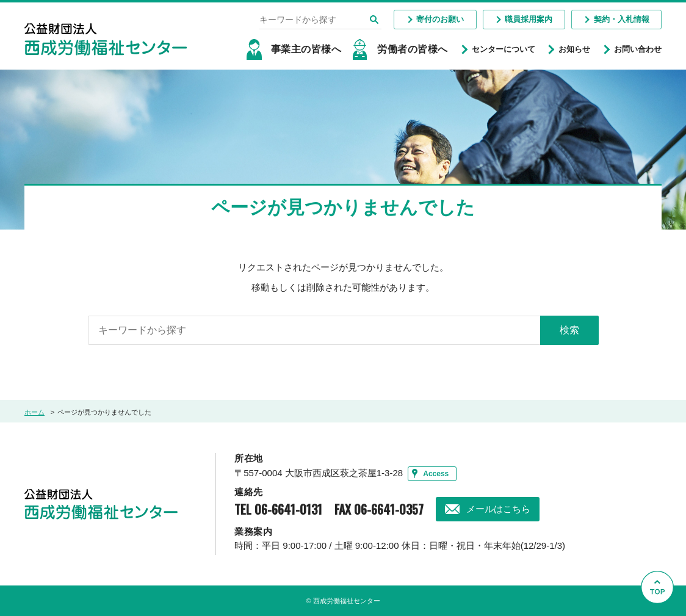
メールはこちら (498, 509)
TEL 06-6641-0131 (278, 509)
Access (436, 474)
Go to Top (661, 616)
